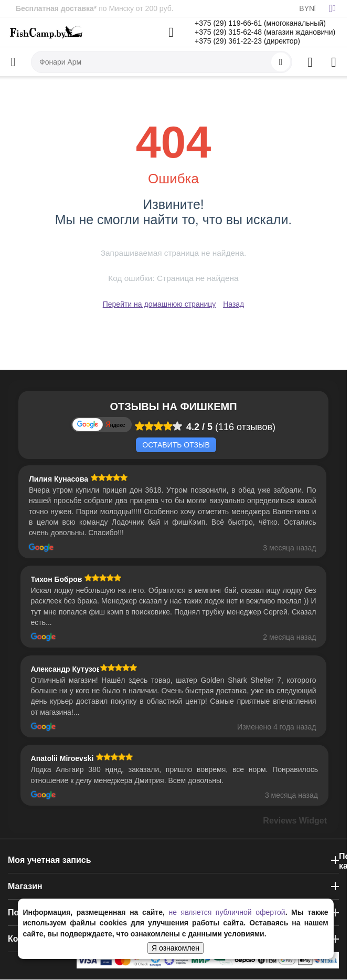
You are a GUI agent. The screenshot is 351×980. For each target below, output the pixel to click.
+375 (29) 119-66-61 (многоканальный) (260, 23)
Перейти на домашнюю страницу (159, 304)
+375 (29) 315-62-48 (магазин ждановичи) (265, 32)
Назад (233, 304)
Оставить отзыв (176, 445)
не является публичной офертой (227, 912)
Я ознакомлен (175, 948)
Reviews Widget (295, 821)
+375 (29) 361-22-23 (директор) (247, 41)
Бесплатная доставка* (56, 8)
